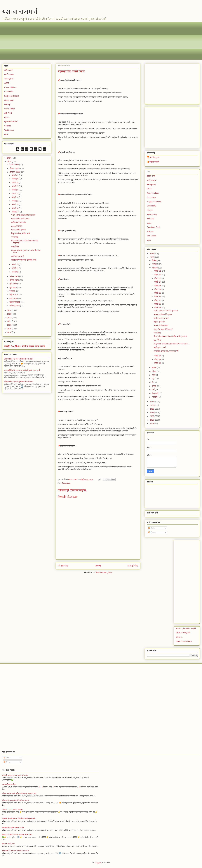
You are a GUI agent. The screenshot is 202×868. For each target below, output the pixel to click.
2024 (10, 310)
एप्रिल (154, 386)
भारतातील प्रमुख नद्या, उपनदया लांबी (24, 260)
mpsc (7, 117)
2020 (10, 325)
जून (153, 379)
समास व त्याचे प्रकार (9, 844)
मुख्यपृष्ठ (98, 566)
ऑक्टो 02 (15, 272)
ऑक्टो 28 (15, 183)
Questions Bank (11, 121)
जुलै (153, 375)
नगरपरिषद (15, 237)
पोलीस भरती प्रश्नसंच (19, 222)
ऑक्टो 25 (15, 190)
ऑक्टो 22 (15, 201)
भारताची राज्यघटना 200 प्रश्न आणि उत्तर (15, 775)
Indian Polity (9, 109)
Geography (66, 483)
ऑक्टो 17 (15, 212)
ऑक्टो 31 (15, 175)
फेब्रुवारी (155, 393)
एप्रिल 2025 (14, 295)
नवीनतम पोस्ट (63, 566)
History (7, 104)
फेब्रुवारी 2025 (15, 302)
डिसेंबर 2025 (14, 165)
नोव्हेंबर (154, 264)
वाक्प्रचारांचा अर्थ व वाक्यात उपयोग (13, 828)
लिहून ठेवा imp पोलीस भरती (21, 233)
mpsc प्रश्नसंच (17, 226)
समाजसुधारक (9, 79)
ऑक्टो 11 (15, 268)
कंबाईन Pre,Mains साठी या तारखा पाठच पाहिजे (25, 346)
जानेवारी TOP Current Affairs (12, 810)
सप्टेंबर (154, 368)
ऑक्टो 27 (15, 186)
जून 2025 (13, 287)
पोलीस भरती (8, 70)
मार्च (153, 390)
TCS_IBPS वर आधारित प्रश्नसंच (23, 215)
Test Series (9, 130)
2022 (10, 318)
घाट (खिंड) (15, 247)
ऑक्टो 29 (15, 179)
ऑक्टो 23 (15, 197)
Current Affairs (10, 87)
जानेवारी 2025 (15, 306)
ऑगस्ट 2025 (14, 280)
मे (153, 382)
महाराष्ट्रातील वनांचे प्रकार (20, 219)
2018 (10, 332)
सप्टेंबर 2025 (14, 276)
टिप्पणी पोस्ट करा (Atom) (104, 573)
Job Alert (8, 113)
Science (8, 126)
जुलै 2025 (13, 284)
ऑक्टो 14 (15, 264)
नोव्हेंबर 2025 (14, 168)
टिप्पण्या (152, 532)
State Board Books (184, 641)
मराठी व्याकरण (9, 75)
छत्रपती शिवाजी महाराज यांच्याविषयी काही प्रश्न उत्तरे (22, 370)
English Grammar (12, 96)
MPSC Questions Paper (186, 628)
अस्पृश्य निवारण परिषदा (9, 784)
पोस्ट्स (152, 528)
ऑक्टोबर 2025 (15, 172)
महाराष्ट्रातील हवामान (19, 230)
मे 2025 (13, 291)
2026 (10, 158)
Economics (9, 92)
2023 (10, 314)
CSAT (7, 83)
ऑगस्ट (154, 371)
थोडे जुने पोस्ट (133, 566)
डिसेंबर (154, 260)
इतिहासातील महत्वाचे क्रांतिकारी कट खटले (19, 359)
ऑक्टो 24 (15, 194)
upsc (6, 134)
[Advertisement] (85, 41)
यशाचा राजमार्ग (20, 12)
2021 (10, 321)
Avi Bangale (154, 157)
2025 (10, 161)
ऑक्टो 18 (15, 208)
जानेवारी (155, 397)
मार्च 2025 (13, 298)
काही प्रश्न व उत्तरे (18, 256)
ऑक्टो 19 (15, 204)
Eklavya (179, 637)
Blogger (98, 863)
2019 (10, 329)
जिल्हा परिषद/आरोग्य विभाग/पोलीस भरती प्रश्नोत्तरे (170, 336)
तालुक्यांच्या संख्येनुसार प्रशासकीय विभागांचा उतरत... (171, 344)
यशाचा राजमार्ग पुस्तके (183, 633)
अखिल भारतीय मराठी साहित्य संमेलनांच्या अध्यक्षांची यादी (19, 793)
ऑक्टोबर (155, 268)
